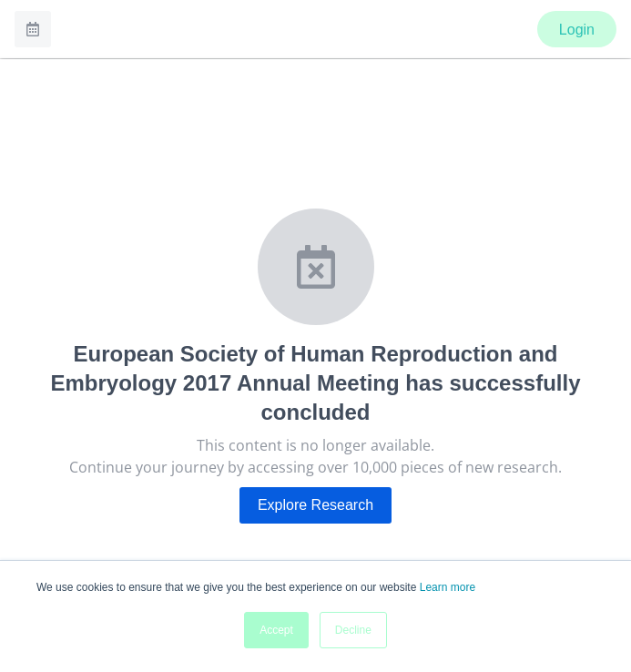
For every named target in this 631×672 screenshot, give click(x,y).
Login (577, 30)
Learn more (448, 587)
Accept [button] (276, 630)
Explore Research (315, 505)
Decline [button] (353, 630)
